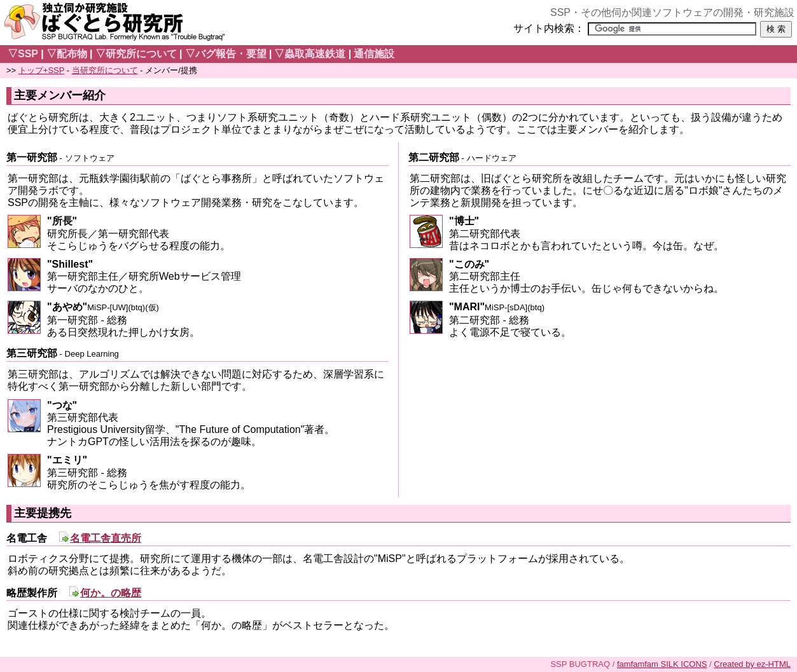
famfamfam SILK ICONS (662, 664)
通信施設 (374, 54)
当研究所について (105, 70)
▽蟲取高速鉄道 (310, 54)
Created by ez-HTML (752, 664)
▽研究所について (136, 54)
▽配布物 (67, 54)
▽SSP (23, 54)
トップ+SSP (41, 70)
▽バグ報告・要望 (226, 54)
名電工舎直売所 (106, 538)
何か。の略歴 (111, 593)
